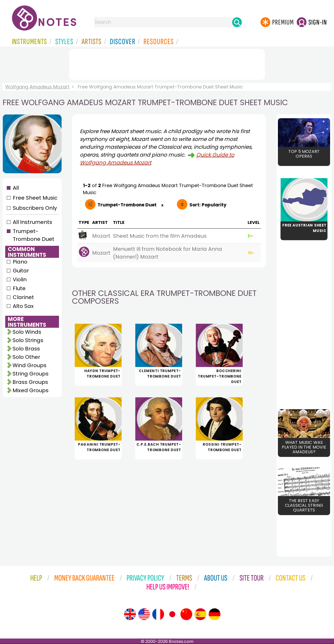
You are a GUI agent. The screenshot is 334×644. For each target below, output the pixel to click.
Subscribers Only (35, 208)
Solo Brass (26, 349)
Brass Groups (30, 382)
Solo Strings (28, 340)
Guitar (21, 271)
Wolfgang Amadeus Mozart (37, 87)
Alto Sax (23, 306)
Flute (19, 288)
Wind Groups (29, 365)
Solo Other (26, 357)
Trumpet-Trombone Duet (34, 235)
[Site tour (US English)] (144, 614)
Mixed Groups (31, 390)
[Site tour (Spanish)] (200, 614)
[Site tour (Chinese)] (186, 614)
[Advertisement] (167, 63)
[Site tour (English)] (130, 614)
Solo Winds (27, 332)
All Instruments (32, 222)
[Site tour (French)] (158, 614)
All (16, 188)
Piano (20, 262)
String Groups (31, 374)
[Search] (237, 22)
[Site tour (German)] (214, 614)
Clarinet (23, 297)
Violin (20, 279)
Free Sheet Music (35, 198)
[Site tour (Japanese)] (172, 614)
